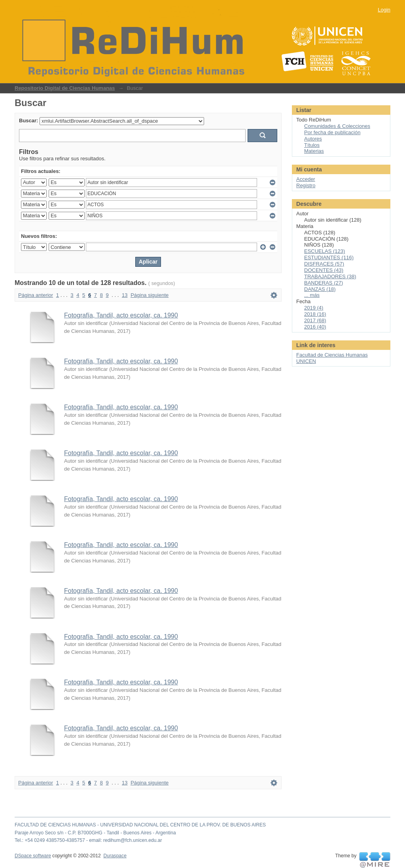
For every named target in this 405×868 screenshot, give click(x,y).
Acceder (306, 179)
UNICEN (306, 361)
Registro (306, 185)
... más (312, 295)
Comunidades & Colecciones (337, 126)
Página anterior (36, 295)
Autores (313, 139)
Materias (314, 151)
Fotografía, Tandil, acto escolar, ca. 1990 (121, 315)
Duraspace (115, 856)
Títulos (312, 145)
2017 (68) (315, 320)
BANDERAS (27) (324, 283)
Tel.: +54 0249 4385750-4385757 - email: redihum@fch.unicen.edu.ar (88, 840)
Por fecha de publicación (332, 132)
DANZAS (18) (320, 289)
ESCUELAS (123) (325, 251)
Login (384, 10)
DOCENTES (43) (324, 270)
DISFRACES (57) (324, 264)
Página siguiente (150, 295)
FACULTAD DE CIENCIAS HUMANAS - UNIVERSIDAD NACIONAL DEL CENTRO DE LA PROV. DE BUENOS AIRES (140, 825)
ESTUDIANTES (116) (329, 257)
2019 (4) (314, 308)
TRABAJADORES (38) (330, 276)
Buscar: (28, 121)
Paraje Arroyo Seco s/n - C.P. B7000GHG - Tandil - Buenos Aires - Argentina (95, 833)
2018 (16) (315, 314)
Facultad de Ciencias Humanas (332, 355)
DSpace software (33, 856)
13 (125, 295)
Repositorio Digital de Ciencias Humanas (65, 88)
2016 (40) (315, 327)
